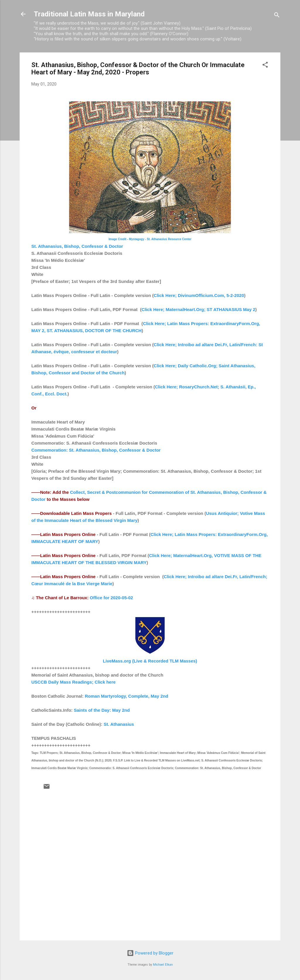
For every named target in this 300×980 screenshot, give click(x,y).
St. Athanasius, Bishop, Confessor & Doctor (77, 246)
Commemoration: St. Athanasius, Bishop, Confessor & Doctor (96, 450)
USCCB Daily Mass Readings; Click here (74, 682)
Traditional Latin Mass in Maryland (89, 14)
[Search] (277, 16)
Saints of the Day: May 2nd (102, 710)
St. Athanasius (119, 724)
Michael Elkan (163, 965)
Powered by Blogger (150, 953)
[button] (265, 66)
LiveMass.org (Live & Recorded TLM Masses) (150, 661)
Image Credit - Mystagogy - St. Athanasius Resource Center (150, 239)
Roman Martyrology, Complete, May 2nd (127, 696)
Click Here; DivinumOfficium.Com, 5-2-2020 (199, 295)
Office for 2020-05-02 (112, 598)
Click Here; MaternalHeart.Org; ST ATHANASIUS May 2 (198, 309)
